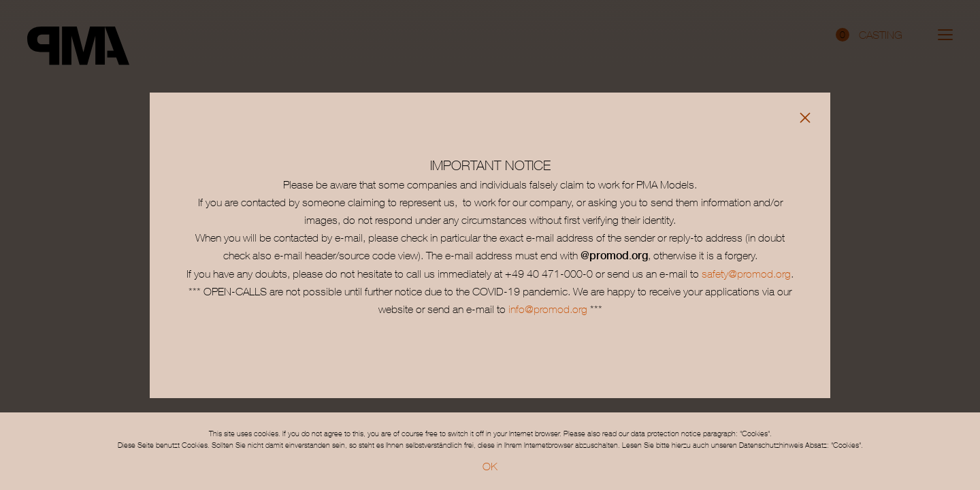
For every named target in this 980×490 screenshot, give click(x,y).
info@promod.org (546, 309)
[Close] (805, 118)
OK (490, 466)
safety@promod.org (746, 274)
